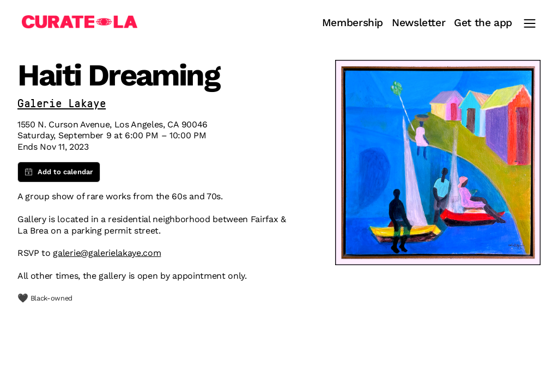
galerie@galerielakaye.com (107, 253)
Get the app (483, 23)
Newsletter (418, 23)
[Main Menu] (530, 23)
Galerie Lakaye (62, 104)
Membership (353, 23)
